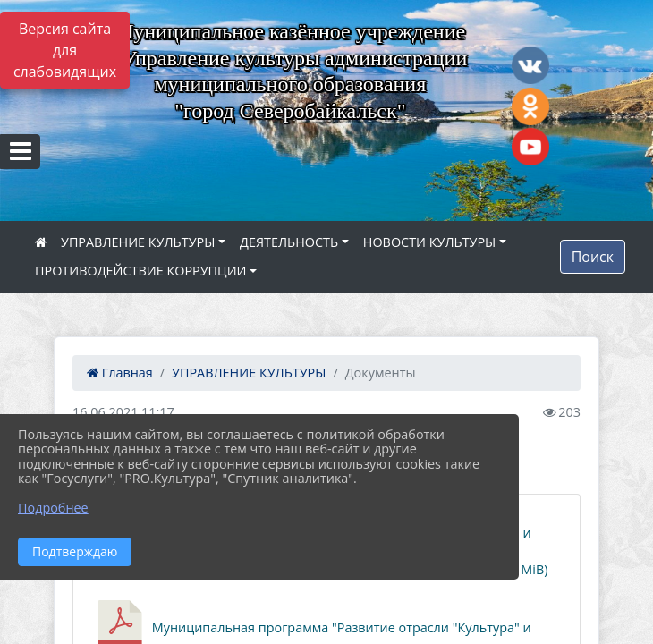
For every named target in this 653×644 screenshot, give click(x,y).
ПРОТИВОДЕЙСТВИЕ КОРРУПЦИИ (141, 271)
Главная (120, 373)
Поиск (593, 257)
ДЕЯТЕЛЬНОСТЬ (289, 242)
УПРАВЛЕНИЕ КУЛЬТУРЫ (138, 242)
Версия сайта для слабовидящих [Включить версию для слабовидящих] (65, 50)
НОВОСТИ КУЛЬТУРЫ (430, 242)
